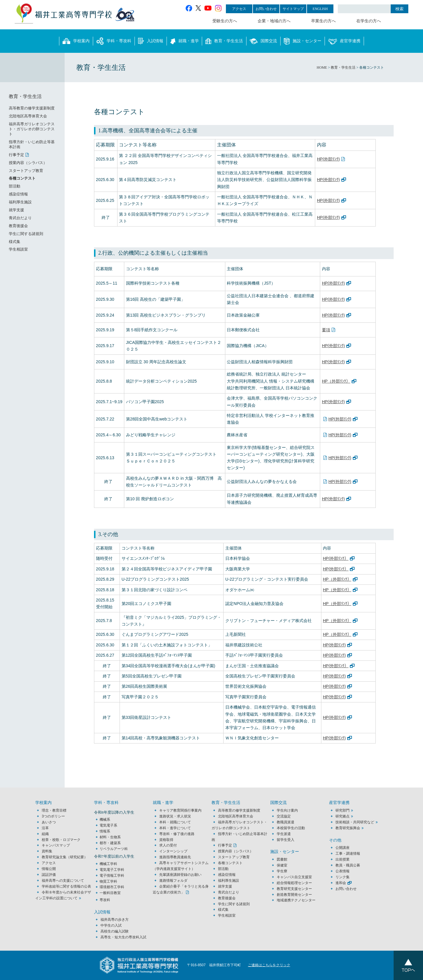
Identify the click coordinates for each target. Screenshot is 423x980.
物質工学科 (108, 881)
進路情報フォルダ (173, 881)
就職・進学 (184, 41)
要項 (326, 330)
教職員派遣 (286, 822)
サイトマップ (293, 9)
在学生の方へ (369, 21)
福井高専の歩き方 (115, 920)
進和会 (341, 883)
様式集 (15, 242)
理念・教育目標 (54, 810)
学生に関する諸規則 (26, 234)
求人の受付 (168, 845)
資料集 (47, 851)
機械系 (105, 820)
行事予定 (16, 155)
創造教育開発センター (294, 895)
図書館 (282, 859)
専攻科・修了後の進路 (177, 834)
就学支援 (16, 210)
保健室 (282, 865)
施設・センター (303, 41)
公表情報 (343, 871)
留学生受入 (286, 840)
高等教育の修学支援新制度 (32, 108)
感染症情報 (18, 194)
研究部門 (343, 810)
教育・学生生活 (224, 41)
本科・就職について (175, 822)
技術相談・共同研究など (355, 822)
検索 (399, 9)
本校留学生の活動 (291, 828)
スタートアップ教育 (26, 171)
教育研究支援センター (294, 889)
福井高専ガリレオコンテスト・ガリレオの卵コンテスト (32, 129)
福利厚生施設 (20, 202)
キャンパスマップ (56, 845)
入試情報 (151, 41)
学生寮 (282, 871)
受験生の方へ (225, 21)
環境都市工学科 (112, 887)
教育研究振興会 (348, 828)
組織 (45, 834)
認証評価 (49, 875)
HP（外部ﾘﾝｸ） (336, 381)
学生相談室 (18, 249)
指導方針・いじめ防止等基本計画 (32, 144)
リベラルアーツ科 (114, 849)
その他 (335, 840)
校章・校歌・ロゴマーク (61, 840)
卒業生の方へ (323, 21)
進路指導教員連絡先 (175, 857)
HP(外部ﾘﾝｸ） (336, 558)
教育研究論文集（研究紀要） (65, 857)
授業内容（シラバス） (28, 163)
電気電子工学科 (112, 870)
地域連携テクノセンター (296, 900)
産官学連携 (344, 41)
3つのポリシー (53, 816)
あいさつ (49, 822)
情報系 (105, 831)
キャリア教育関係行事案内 (180, 810)
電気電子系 (108, 825)
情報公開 (49, 869)
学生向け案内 (287, 810)
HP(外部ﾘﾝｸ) (328, 159)
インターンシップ (173, 851)
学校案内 (76, 41)
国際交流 (263, 41)
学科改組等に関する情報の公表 (66, 886)
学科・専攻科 (114, 41)
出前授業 (343, 859)
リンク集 (343, 877)
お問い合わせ (266, 9)
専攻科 (105, 900)
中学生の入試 (111, 925)
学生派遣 (284, 834)
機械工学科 (108, 864)
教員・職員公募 (348, 865)
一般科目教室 (110, 893)
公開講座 (344, 848)
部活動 (15, 186)
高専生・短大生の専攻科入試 (123, 937)
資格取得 (166, 840)
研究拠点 (343, 816)
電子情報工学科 (112, 876)
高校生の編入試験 (115, 931)
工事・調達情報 (348, 854)
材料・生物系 (110, 837)
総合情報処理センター (294, 883)
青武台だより (20, 218)
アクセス (239, 9)
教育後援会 (18, 226)
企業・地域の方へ (274, 21)
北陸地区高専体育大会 (28, 116)
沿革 (45, 828)
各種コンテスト (22, 178)
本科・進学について (175, 828)
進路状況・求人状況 (175, 816)
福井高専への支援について (63, 881)
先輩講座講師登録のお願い (180, 875)
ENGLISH (320, 9)
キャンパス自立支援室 (294, 877)
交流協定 (284, 816)
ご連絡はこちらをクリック (269, 965)
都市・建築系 (110, 843)
